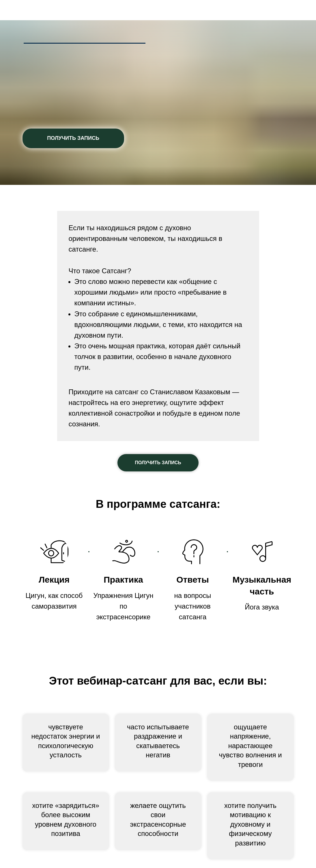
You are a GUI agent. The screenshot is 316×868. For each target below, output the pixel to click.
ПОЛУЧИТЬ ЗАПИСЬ (73, 138)
